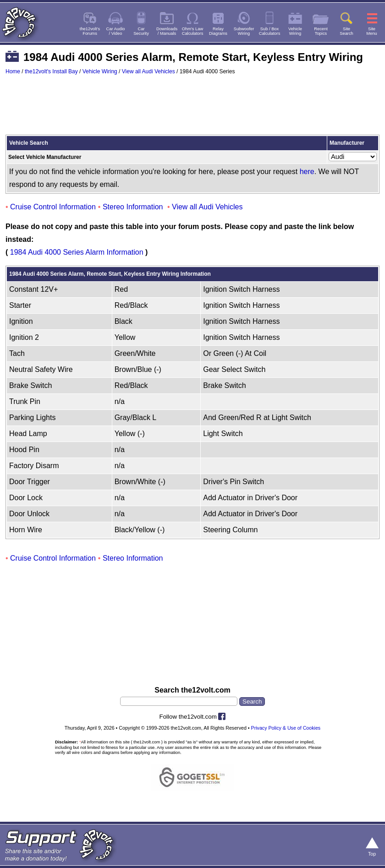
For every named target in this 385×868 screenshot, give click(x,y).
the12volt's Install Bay (51, 71)
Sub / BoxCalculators (270, 31)
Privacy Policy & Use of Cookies (286, 728)
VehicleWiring (295, 31)
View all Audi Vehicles (148, 71)
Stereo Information (133, 207)
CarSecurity (141, 31)
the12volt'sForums (90, 31)
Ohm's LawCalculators (193, 31)
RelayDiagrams (218, 31)
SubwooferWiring (244, 31)
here (307, 172)
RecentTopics (321, 31)
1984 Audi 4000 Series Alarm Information (77, 252)
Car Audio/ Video (116, 31)
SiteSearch (346, 31)
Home (13, 71)
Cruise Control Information (53, 207)
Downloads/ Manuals (167, 31)
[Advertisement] (192, 109)
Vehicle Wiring (100, 71)
